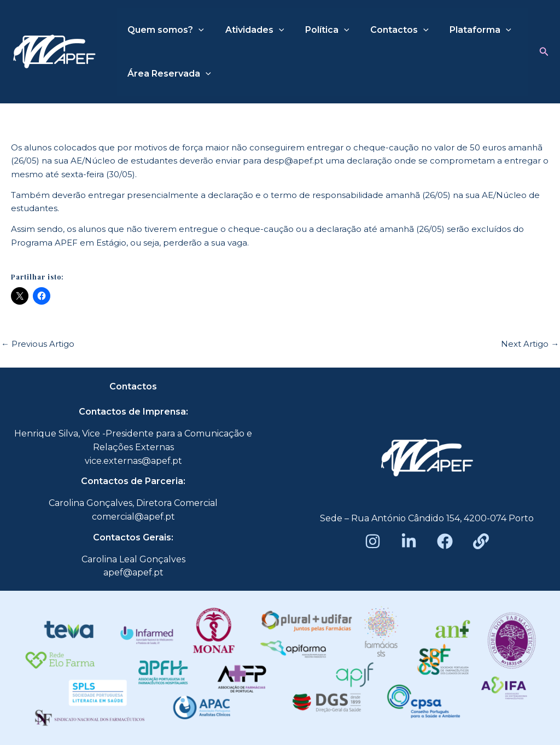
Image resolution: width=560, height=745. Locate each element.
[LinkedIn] (409, 541)
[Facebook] (445, 541)
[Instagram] (373, 541)
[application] (197, 30)
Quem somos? (164, 30)
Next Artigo (530, 344)
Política (318, 30)
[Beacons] (481, 541)
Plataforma (464, 30)
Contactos (387, 30)
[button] (544, 52)
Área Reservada (168, 74)
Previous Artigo (38, 344)
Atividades (249, 30)
